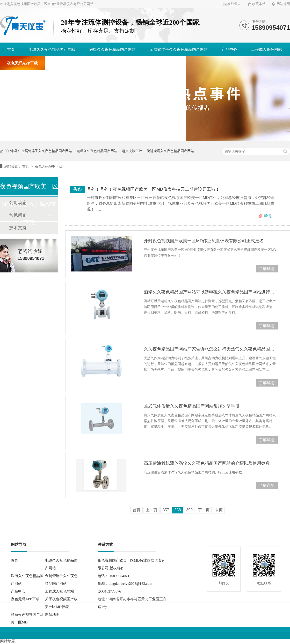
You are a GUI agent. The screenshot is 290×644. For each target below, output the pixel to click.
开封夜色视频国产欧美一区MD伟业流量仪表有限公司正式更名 (204, 241)
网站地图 (283, 4)
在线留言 (234, 4)
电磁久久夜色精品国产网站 (52, 49)
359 (189, 510)
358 (178, 510)
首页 (11, 49)
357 (166, 510)
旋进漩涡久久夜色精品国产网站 (170, 151)
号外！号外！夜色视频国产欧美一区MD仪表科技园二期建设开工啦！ (153, 189)
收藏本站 (259, 4)
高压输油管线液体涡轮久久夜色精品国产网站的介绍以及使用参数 (207, 463)
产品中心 (229, 49)
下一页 (204, 510)
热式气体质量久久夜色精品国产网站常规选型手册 (192, 406)
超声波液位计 (132, 151)
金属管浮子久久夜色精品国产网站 (179, 49)
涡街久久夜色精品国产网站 (112, 49)
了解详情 (267, 269)
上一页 (152, 510)
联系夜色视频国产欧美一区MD (152, 63)
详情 (268, 216)
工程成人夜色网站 (267, 49)
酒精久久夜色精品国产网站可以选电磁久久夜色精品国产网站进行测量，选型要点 (211, 292)
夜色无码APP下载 (22, 63)
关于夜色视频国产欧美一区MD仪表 (82, 63)
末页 (219, 510)
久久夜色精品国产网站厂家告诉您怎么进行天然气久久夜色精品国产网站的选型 (211, 349)
